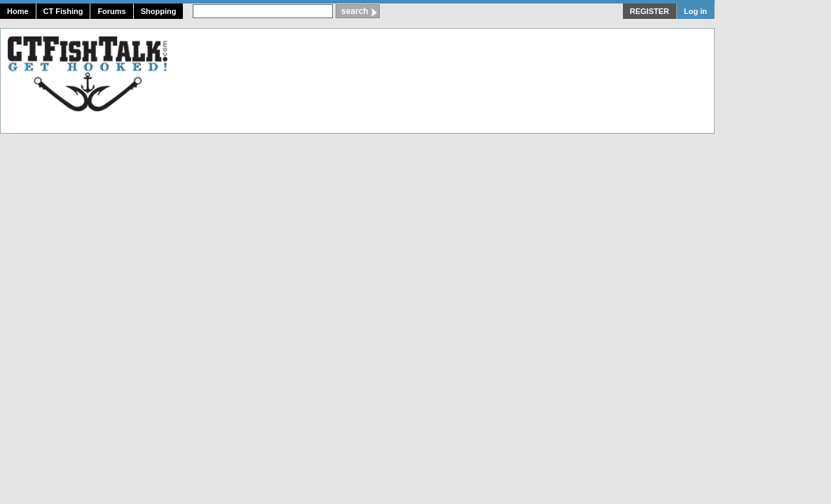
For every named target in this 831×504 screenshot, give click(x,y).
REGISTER (650, 11)
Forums (111, 11)
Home (18, 11)
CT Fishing (63, 11)
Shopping (159, 11)
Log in (695, 11)
